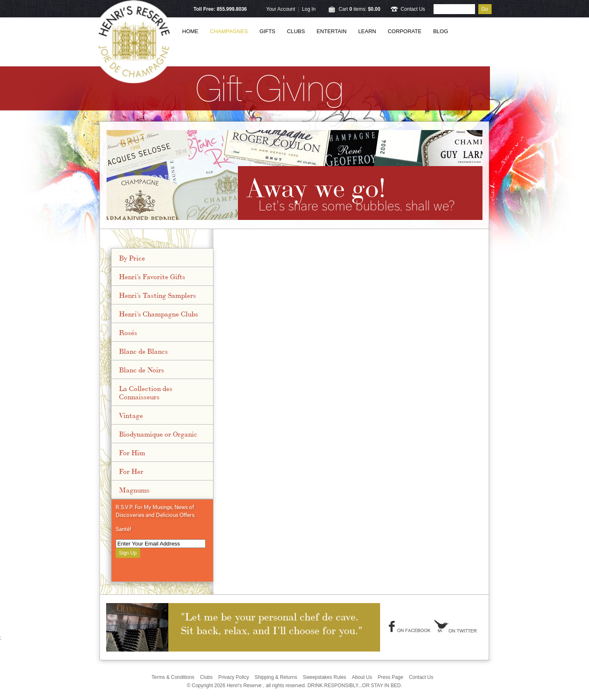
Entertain (332, 31)
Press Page (390, 677)
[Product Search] (454, 9)
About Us (362, 677)
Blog (441, 31)
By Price (132, 258)
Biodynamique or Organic (158, 434)
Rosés (128, 332)
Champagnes (229, 31)
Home (190, 31)
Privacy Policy (234, 677)
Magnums (134, 490)
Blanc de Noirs (142, 369)
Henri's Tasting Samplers (158, 295)
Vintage (131, 415)
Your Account (281, 9)
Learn (367, 31)
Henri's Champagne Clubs (159, 314)
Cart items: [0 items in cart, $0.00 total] (360, 9)
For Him (132, 452)
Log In (309, 9)
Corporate (404, 31)
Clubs (296, 31)
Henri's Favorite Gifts (152, 276)
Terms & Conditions (173, 677)
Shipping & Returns (276, 677)
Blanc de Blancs (143, 351)
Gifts (267, 31)
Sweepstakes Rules (324, 677)
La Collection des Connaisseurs (146, 392)
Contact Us (413, 9)
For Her (131, 471)
